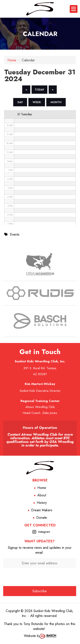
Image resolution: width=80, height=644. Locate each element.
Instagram (44, 532)
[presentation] (40, 577)
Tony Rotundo (33, 624)
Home (12, 60)
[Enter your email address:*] (40, 563)
